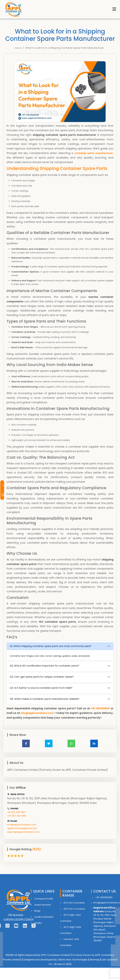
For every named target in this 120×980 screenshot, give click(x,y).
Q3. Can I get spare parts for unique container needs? (42, 677)
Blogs (37, 915)
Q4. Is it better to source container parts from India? (41, 688)
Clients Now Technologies (72, 964)
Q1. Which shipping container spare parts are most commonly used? (50, 646)
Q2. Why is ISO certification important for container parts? (44, 666)
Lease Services (43, 909)
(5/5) (37, 854)
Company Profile (44, 903)
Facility (38, 927)
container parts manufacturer (93, 153)
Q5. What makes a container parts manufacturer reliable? (45, 699)
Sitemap (95, 964)
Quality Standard (44, 921)
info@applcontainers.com (42, 713)
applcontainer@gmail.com (22, 833)
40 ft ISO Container (74, 913)
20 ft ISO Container (74, 907)
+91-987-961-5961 (17, 820)
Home (18, 48)
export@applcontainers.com (23, 836)
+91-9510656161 (100, 708)
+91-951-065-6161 (16, 817)
